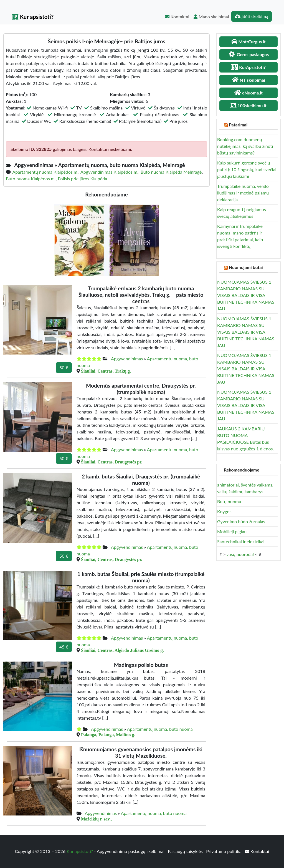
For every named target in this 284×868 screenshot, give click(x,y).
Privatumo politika (224, 851)
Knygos (224, 511)
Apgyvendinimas (127, 359)
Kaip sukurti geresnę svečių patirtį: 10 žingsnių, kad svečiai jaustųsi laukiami (247, 169)
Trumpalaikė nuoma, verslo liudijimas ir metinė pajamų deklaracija (243, 193)
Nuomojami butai (246, 267)
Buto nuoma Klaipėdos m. (31, 179)
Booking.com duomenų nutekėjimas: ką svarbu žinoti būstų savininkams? (245, 146)
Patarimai (238, 125)
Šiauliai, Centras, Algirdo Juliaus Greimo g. (122, 650)
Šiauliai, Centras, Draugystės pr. (112, 462)
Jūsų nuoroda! (240, 554)
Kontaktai (177, 17)
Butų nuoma (229, 501)
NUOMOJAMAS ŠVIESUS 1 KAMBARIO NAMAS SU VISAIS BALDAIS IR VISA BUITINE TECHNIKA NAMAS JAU (246, 295)
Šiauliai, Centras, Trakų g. (106, 371)
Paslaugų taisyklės (186, 851)
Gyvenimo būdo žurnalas (241, 521)
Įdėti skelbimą (252, 16)
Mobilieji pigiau (232, 531)
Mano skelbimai (211, 17)
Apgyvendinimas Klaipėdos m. (109, 172)
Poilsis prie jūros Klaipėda (82, 179)
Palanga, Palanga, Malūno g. (108, 735)
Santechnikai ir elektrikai (241, 541)
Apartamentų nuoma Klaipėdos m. (45, 172)
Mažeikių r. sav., (96, 819)
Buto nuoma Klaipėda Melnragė (171, 172)
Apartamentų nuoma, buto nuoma (160, 729)
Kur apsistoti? (33, 17)
